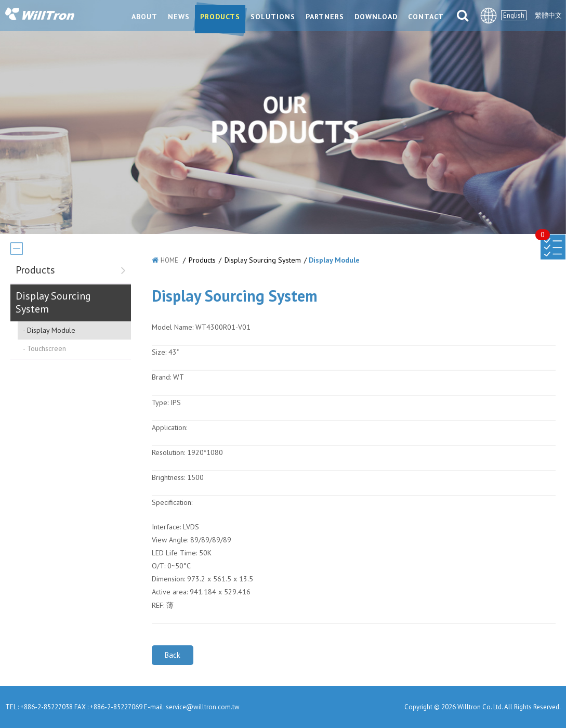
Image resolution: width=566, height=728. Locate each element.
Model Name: (173, 327)
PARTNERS (325, 17)
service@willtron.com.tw (203, 707)
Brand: (161, 377)
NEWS (179, 17)
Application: (169, 427)
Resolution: (168, 452)
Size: (159, 352)
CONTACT (426, 17)
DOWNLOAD (376, 17)
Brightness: (168, 477)
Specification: (172, 502)
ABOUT (144, 17)
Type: (161, 402)
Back (173, 655)
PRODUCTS (220, 17)
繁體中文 (548, 15)
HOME (169, 260)
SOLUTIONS (273, 17)
